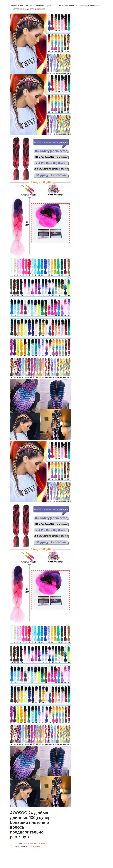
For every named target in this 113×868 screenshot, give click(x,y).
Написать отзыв (33, 847)
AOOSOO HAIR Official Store (34, 843)
